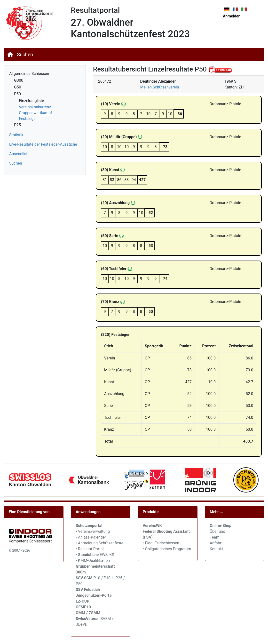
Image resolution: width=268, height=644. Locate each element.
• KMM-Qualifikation (93, 561)
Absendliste (19, 154)
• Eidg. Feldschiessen (161, 543)
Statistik (16, 135)
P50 (17, 94)
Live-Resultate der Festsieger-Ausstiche (43, 144)
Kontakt (217, 549)
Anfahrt (216, 543)
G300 (19, 80)
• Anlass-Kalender (91, 537)
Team (215, 537)
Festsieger (28, 119)
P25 (17, 125)
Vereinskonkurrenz (35, 107)
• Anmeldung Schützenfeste (100, 543)
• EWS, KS (95, 555)
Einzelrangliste (31, 101)
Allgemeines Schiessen (29, 74)
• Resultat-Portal (90, 549)
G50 (18, 87)
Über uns (217, 531)
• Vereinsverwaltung (93, 531)
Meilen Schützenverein (159, 87)
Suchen (25, 55)
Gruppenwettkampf (35, 113)
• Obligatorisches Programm (167, 549)
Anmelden (232, 16)
